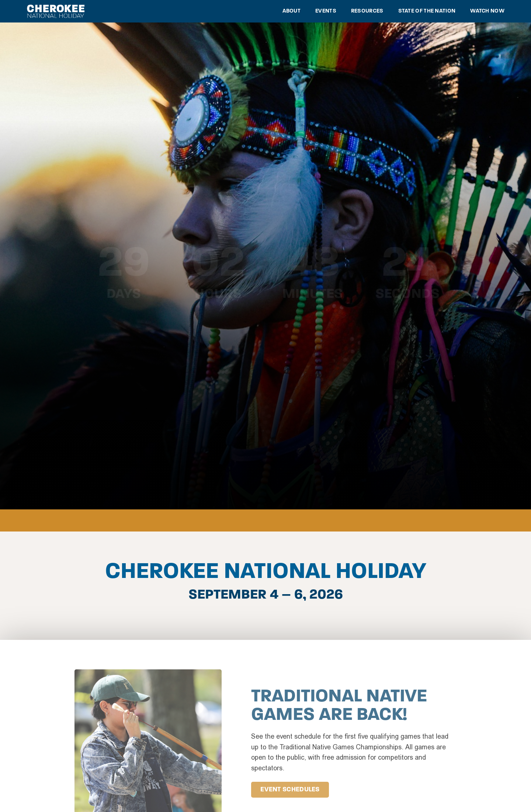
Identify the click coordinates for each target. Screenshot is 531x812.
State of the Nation (427, 11)
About (292, 11)
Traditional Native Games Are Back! (339, 706)
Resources (367, 11)
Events (326, 11)
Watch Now (487, 11)
